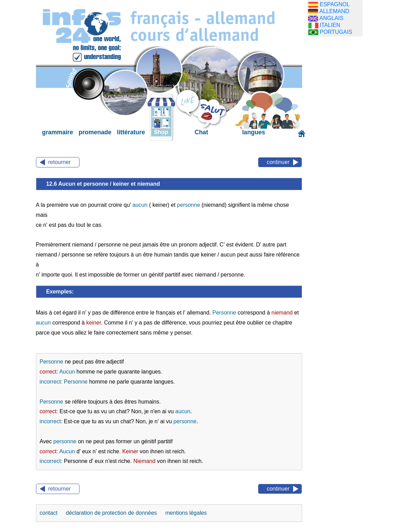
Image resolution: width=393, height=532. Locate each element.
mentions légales (186, 513)
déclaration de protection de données (112, 513)
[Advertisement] (340, 150)
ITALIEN (330, 25)
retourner (60, 162)
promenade (95, 132)
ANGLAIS (331, 18)
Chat (201, 132)
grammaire (58, 132)
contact (49, 513)
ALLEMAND (334, 11)
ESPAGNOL (335, 4)
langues (253, 132)
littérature (131, 132)
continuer (278, 162)
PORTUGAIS (336, 32)
